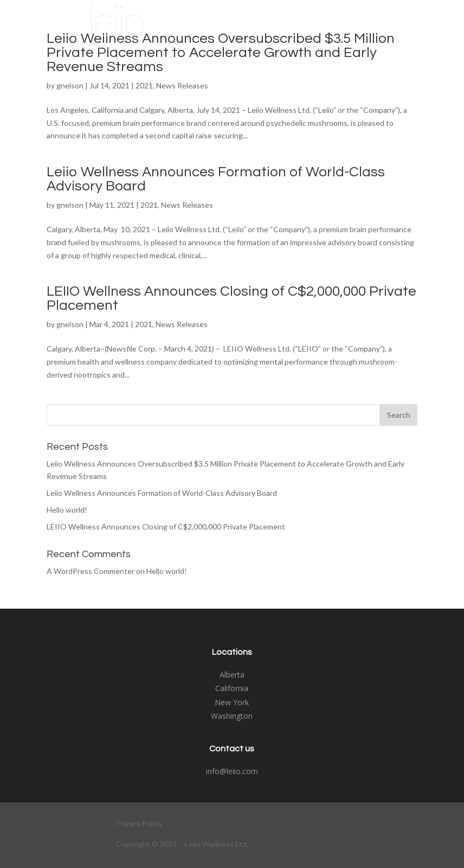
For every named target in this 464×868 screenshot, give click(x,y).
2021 (144, 85)
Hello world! (67, 510)
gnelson (70, 85)
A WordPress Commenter (91, 571)
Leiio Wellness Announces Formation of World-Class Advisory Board (162, 493)
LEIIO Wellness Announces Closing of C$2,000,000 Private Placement (166, 526)
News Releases (182, 85)
